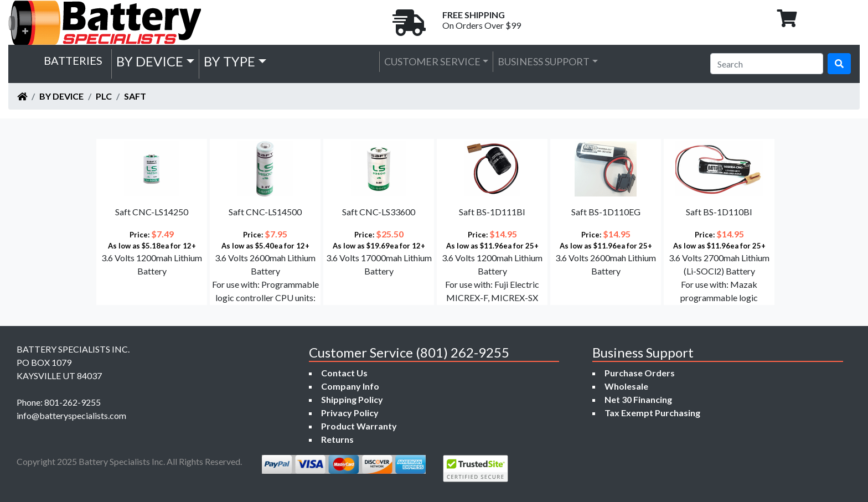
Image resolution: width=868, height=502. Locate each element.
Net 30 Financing (638, 399)
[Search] (767, 64)
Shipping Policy (352, 399)
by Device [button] (150, 61)
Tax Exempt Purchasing (652, 413)
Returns (337, 439)
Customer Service (432, 61)
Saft (135, 96)
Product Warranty (359, 426)
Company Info (350, 386)
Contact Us (344, 373)
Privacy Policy (350, 413)
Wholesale (626, 386)
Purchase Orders (640, 373)
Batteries (73, 60)
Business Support (544, 61)
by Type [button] (229, 61)
